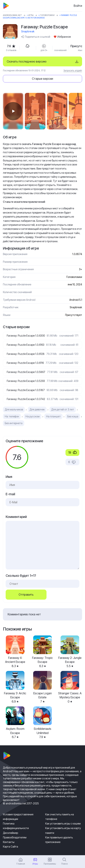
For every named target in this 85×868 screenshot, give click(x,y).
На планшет (53, 416)
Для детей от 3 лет (63, 409)
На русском (33, 416)
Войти (78, 6)
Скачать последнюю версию (27, 61)
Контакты (9, 842)
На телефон (12, 416)
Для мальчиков (14, 409)
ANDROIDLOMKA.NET (12, 15)
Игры (31, 15)
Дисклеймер (10, 833)
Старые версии (42, 79)
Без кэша (73, 416)
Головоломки (47, 15)
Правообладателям (15, 837)
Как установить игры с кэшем (63, 823)
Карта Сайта (10, 847)
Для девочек (37, 409)
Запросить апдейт (73, 70)
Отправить (26, 595)
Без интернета (14, 423)
